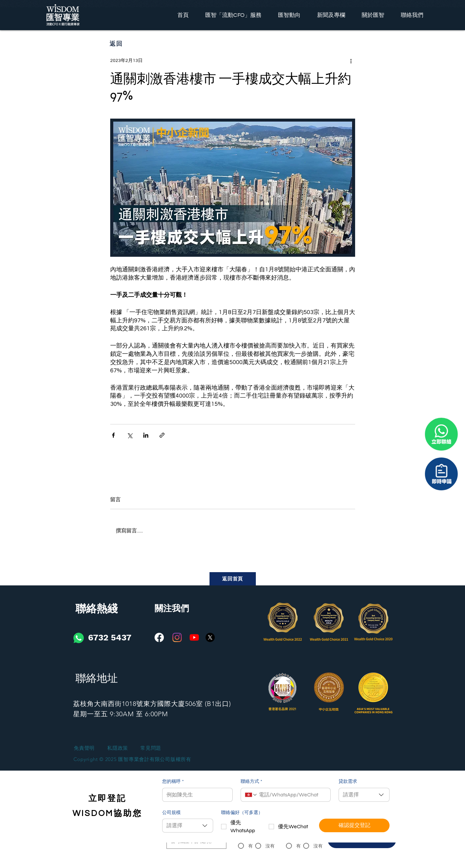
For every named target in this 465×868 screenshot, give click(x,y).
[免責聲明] (84, 748)
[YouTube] (194, 637)
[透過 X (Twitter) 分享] (130, 435)
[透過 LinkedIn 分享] (146, 435)
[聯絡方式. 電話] (292, 795)
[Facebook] (159, 637)
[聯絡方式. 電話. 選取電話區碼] (251, 795)
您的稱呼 (173, 782)
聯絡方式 (251, 782)
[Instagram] (177, 637)
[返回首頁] (233, 579)
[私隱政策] (118, 748)
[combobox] (364, 795)
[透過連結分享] (162, 435)
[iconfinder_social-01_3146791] (79, 638)
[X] (210, 637)
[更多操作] (351, 61)
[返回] (116, 43)
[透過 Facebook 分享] (113, 435)
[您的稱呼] (195, 795)
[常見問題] (151, 748)
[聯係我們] (441, 474)
